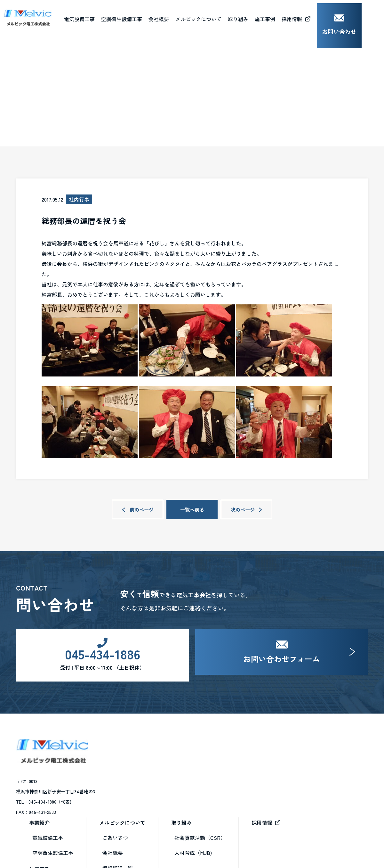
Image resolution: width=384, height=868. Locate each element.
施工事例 (127, 796)
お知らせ (200, 824)
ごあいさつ (203, 764)
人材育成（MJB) (281, 779)
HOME (22, 140)
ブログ (44, 140)
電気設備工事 (135, 764)
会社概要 (181, 16)
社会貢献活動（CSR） (288, 764)
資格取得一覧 (205, 794)
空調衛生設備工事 (140, 779)
